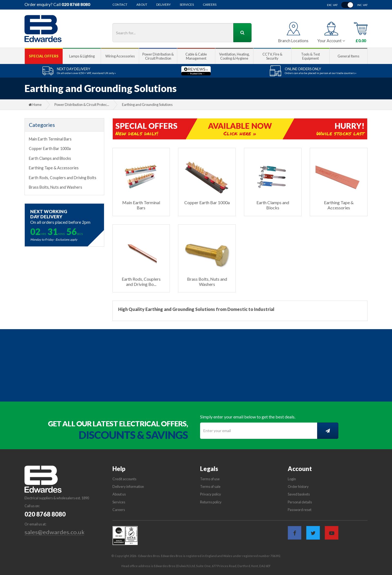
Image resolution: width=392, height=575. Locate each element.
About (142, 5)
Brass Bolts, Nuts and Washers (56, 187)
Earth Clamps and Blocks (50, 158)
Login (292, 479)
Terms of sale (210, 487)
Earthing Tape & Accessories (54, 168)
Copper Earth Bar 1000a (50, 149)
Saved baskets (299, 494)
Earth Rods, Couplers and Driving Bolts (63, 178)
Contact (120, 5)
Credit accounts (124, 479)
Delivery (163, 5)
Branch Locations (293, 41)
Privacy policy (211, 494)
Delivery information (128, 487)
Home (35, 105)
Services (187, 5)
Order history (298, 487)
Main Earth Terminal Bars (50, 139)
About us (119, 494)
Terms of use (210, 479)
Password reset (300, 510)
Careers (210, 5)
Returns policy (211, 502)
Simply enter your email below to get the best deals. (248, 417)
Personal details (300, 502)
